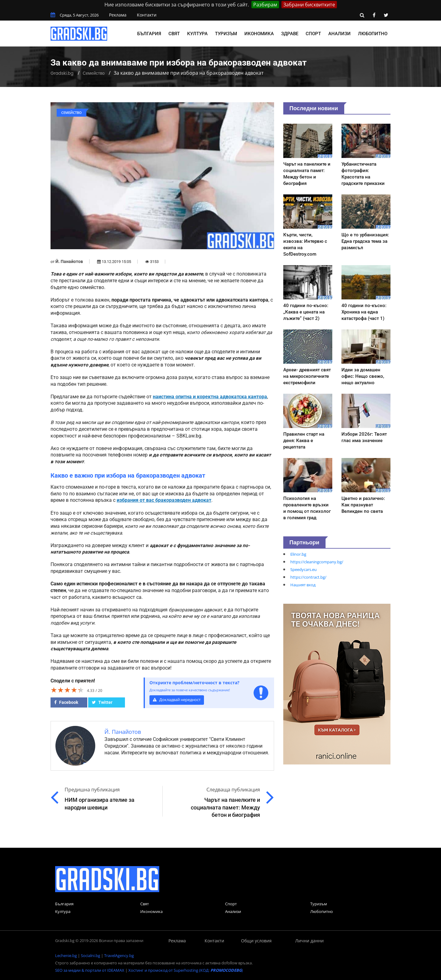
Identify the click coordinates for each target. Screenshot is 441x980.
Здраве (290, 34)
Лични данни (309, 941)
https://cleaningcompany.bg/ (317, 562)
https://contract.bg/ (308, 577)
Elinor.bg (298, 554)
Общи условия (256, 941)
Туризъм (226, 34)
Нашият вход (303, 585)
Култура (197, 34)
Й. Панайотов (69, 261)
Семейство (94, 73)
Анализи (339, 34)
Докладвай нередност (177, 700)
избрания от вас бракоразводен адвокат (164, 500)
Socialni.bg (90, 956)
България (149, 34)
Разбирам (265, 5)
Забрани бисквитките (309, 5)
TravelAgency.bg (119, 956)
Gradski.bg (62, 73)
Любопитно (373, 34)
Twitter (102, 702)
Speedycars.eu (303, 569)
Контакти (147, 15)
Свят (174, 34)
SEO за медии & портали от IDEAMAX (90, 970)
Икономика (259, 34)
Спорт (313, 34)
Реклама (118, 15)
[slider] (67, 690)
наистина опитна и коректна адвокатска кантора (210, 397)
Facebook (66, 702)
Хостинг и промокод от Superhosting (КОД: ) (186, 970)
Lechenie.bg (66, 956)
